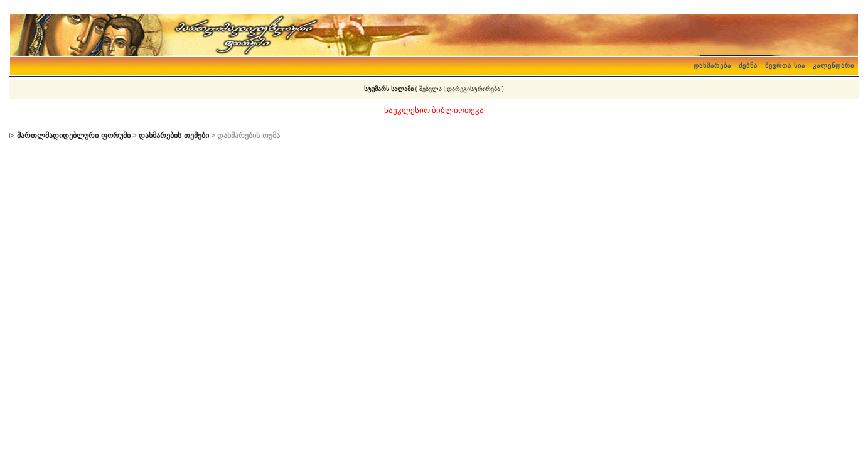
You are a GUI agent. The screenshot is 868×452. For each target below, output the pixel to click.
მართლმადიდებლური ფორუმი (73, 136)
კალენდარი (833, 66)
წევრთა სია (785, 66)
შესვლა (431, 89)
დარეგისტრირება (474, 89)
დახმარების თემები (174, 136)
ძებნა (748, 66)
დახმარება (712, 66)
